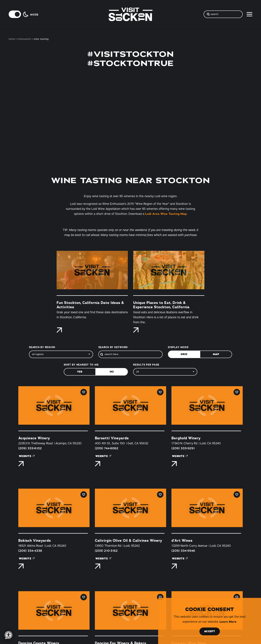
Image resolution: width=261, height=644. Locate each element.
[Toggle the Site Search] (223, 14)
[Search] (130, 354)
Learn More (228, 622)
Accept (210, 631)
